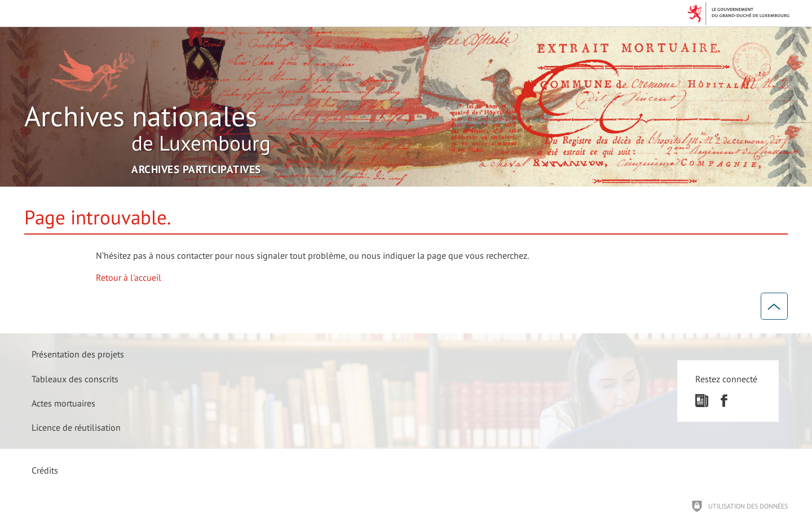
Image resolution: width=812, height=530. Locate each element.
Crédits (45, 470)
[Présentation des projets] (78, 354)
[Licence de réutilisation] (76, 427)
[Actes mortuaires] (63, 403)
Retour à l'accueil (129, 277)
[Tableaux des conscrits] (75, 379)
